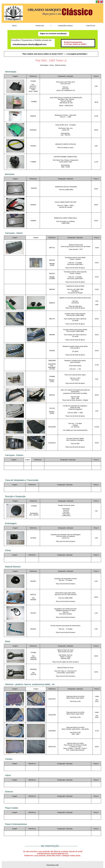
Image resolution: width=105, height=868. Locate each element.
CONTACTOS (91, 26)
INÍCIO (14, 26)
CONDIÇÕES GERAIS (65, 26)
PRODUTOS (40, 26)
